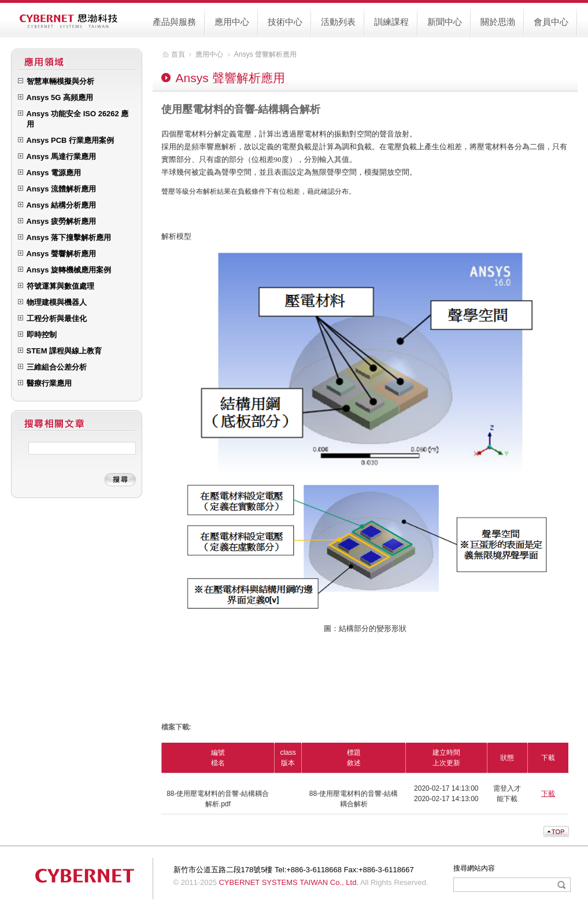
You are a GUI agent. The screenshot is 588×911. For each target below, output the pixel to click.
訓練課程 (391, 22)
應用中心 (232, 22)
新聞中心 (445, 22)
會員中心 (551, 22)
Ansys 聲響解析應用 (265, 54)
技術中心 (285, 22)
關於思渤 (498, 22)
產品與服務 (174, 22)
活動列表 (338, 22)
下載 (548, 794)
